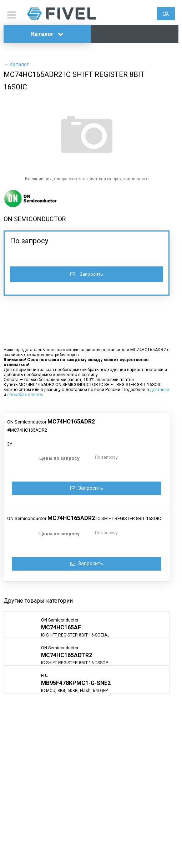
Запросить (87, 274)
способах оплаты (25, 395)
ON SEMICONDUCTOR (35, 219)
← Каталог (16, 64)
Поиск (166, 14)
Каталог (47, 34)
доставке (160, 390)
